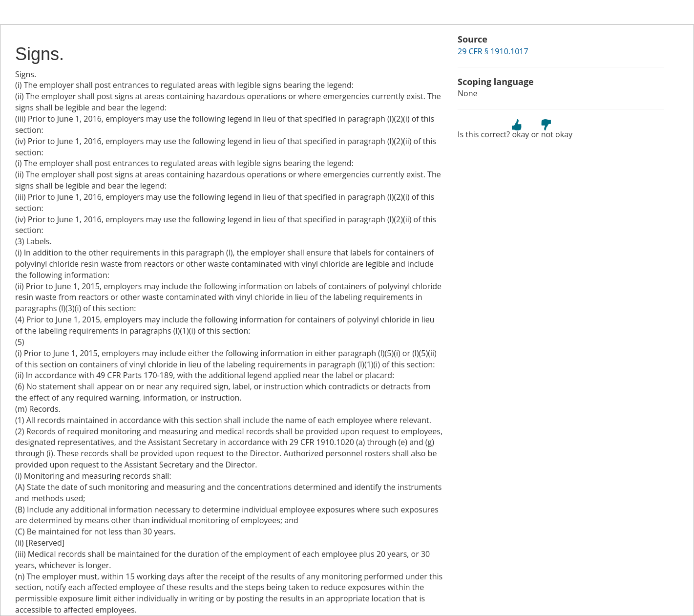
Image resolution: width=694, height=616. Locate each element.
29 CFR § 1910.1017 (493, 51)
